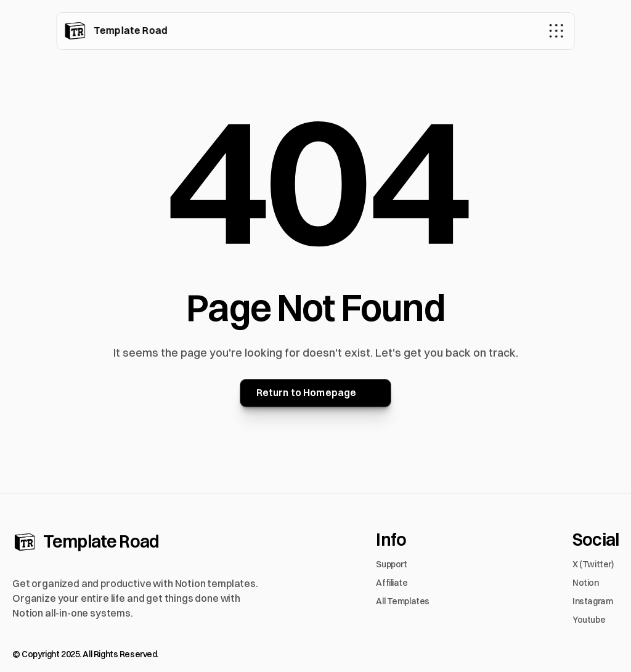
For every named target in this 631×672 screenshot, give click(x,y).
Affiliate (392, 583)
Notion (585, 583)
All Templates (403, 601)
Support (391, 564)
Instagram (592, 601)
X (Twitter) (593, 564)
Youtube (589, 620)
